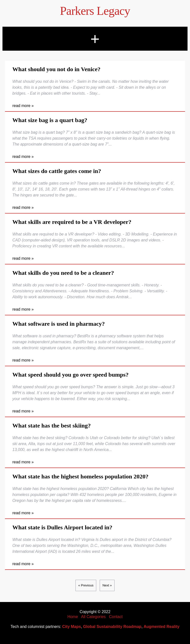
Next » (107, 585)
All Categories (94, 617)
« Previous (86, 585)
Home (73, 617)
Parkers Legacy (95, 11)
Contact (116, 617)
